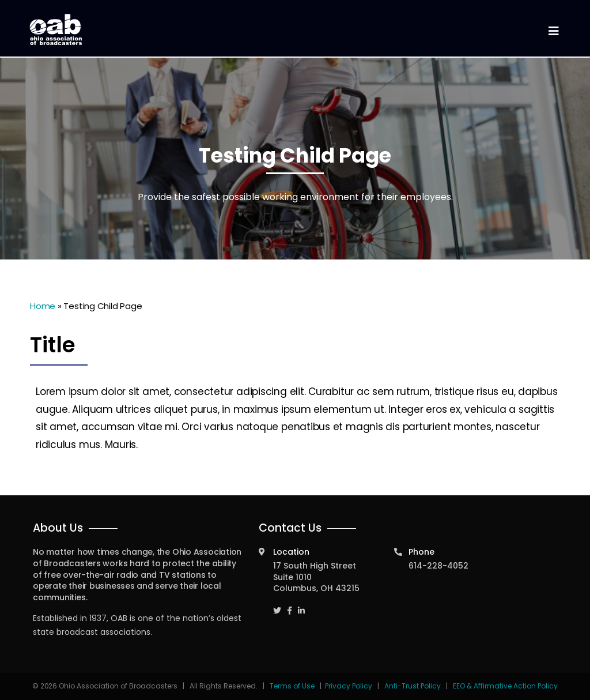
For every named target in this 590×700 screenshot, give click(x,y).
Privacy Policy (349, 686)
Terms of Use (293, 686)
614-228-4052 (438, 566)
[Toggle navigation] (553, 31)
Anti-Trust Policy (413, 686)
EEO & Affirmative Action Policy (505, 686)
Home (43, 306)
